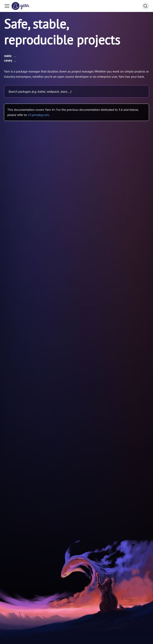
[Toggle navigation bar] (7, 6)
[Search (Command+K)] (145, 6)
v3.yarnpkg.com (38, 115)
